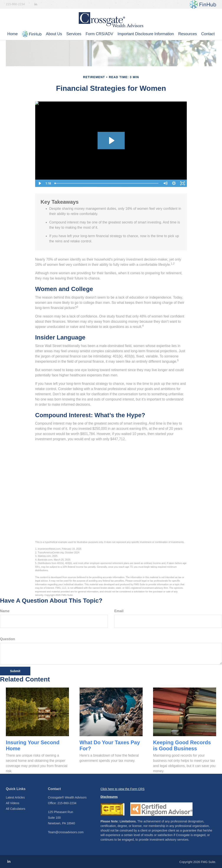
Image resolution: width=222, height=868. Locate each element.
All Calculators (16, 809)
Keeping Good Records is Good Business (182, 746)
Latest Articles (15, 797)
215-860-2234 (15, 4)
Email (119, 611)
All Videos (13, 803)
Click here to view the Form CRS (123, 789)
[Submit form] (15, 671)
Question (7, 639)
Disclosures (109, 797)
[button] (32, 34)
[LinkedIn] (36, 4)
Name (5, 611)
